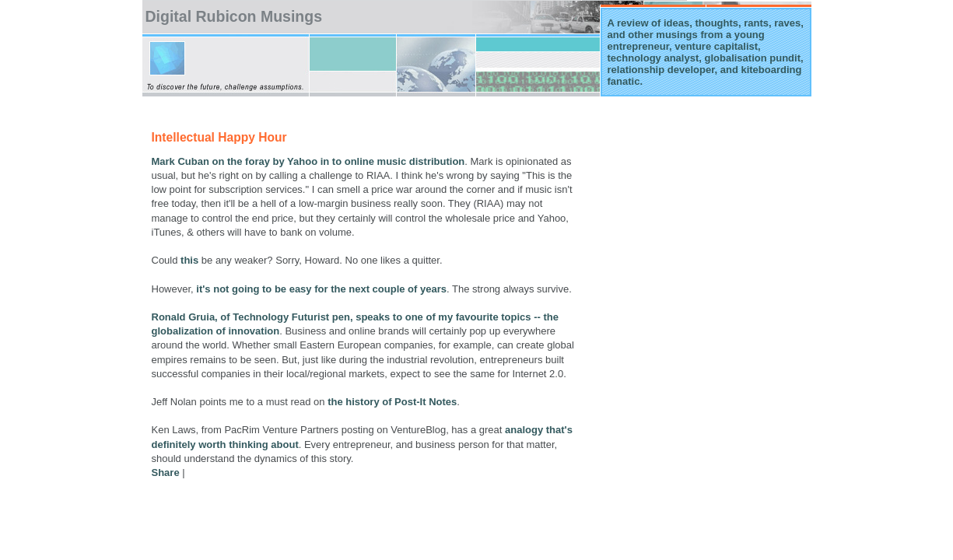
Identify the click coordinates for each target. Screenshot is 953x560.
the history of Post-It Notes (392, 402)
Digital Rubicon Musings (234, 16)
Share (166, 472)
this (189, 260)
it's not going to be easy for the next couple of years (321, 289)
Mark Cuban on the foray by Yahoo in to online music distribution (308, 161)
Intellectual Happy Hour (219, 137)
